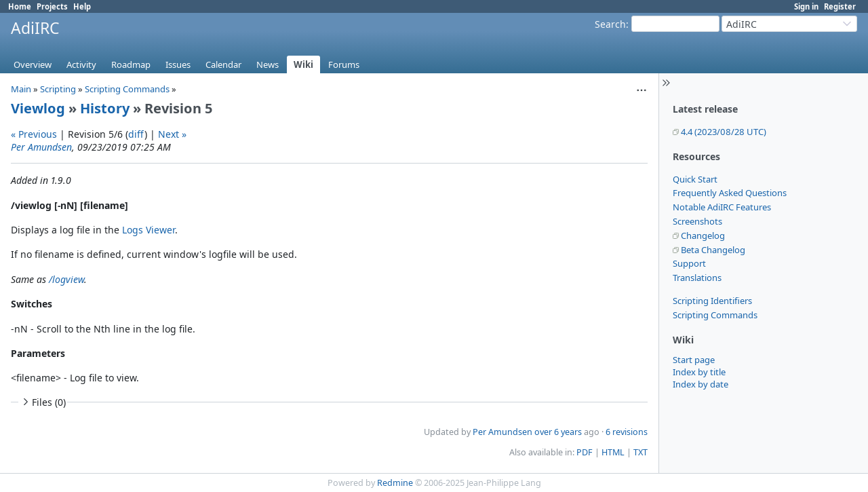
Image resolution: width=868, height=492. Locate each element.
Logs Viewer (149, 230)
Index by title (699, 372)
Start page (694, 360)
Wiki (303, 64)
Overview (33, 64)
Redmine (395, 483)
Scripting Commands (715, 315)
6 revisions (627, 432)
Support (689, 263)
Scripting (58, 89)
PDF (585, 452)
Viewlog (38, 108)
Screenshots (697, 221)
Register (840, 6)
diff (136, 134)
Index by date (701, 384)
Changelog (703, 235)
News (268, 64)
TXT (640, 452)
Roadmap (131, 64)
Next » (172, 134)
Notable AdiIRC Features (722, 207)
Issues (178, 64)
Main (21, 89)
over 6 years (558, 432)
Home (20, 6)
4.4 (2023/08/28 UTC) (724, 132)
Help (82, 6)
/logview (66, 279)
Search (610, 24)
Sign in (806, 6)
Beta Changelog (713, 250)
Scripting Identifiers (712, 301)
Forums (344, 64)
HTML (613, 452)
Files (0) (43, 402)
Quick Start (695, 179)
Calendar (223, 64)
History (105, 108)
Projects (52, 6)
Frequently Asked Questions (730, 193)
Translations (697, 278)
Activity (81, 64)
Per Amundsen (41, 147)
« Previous (34, 134)
